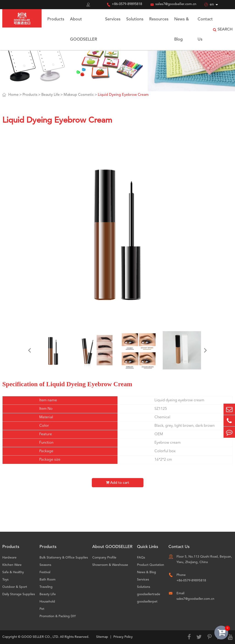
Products (56, 19)
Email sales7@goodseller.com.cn (195, 596)
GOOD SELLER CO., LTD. (40, 637)
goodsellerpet (147, 602)
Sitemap (102, 637)
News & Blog (182, 29)
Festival (45, 572)
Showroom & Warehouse (110, 565)
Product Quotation (151, 565)
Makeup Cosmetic (79, 95)
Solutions (135, 19)
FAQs (141, 558)
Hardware (9, 558)
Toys (5, 580)
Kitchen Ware (12, 565)
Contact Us (205, 29)
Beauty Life (50, 95)
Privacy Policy (123, 637)
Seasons (45, 565)
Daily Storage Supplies (19, 594)
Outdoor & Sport (15, 587)
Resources (159, 19)
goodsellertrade (149, 594)
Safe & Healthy (13, 572)
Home (13, 95)
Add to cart (117, 483)
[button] (29, 350)
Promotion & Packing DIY (58, 616)
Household (47, 602)
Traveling (46, 587)
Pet (42, 609)
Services (113, 19)
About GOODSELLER (84, 29)
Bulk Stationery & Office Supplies (64, 558)
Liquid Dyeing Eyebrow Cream (123, 95)
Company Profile (104, 558)
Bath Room (48, 580)
